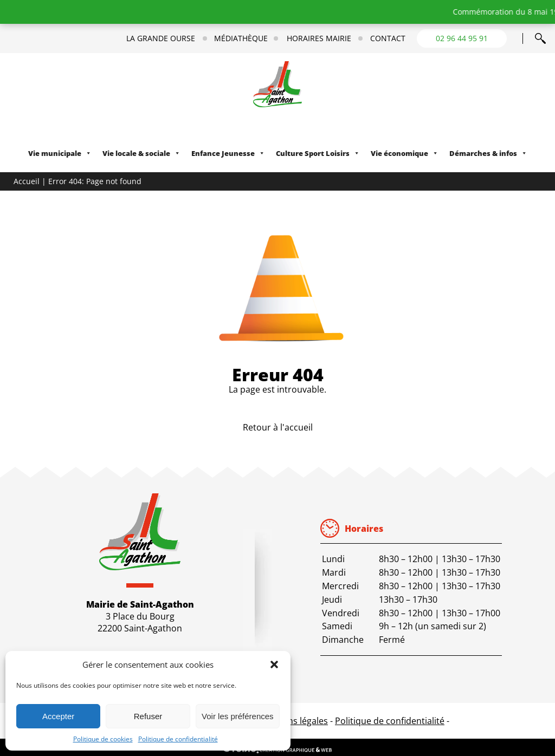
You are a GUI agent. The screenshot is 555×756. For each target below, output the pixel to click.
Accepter (58, 716)
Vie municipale (60, 153)
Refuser (148, 716)
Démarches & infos (488, 153)
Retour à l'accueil (278, 427)
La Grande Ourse (161, 38)
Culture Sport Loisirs (318, 153)
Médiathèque (241, 38)
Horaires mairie (319, 38)
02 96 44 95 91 (462, 38)
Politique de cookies (103, 739)
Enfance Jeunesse (228, 153)
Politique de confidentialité (178, 739)
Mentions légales (293, 721)
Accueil (27, 181)
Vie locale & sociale (141, 153)
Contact (388, 38)
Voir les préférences (238, 716)
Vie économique (405, 153)
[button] (274, 664)
